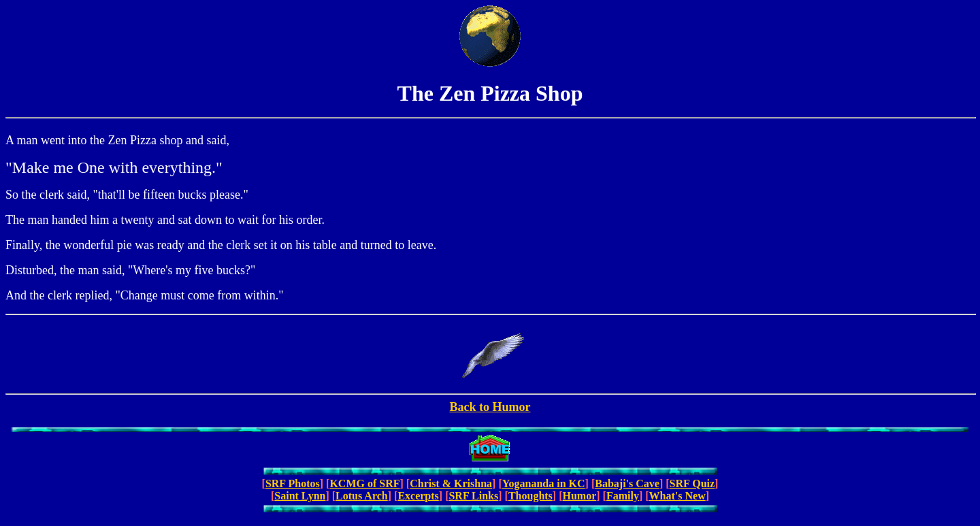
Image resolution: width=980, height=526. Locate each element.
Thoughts (530, 496)
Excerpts (418, 496)
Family (623, 496)
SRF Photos (293, 483)
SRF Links (473, 496)
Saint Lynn (300, 496)
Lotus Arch (362, 496)
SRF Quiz (692, 483)
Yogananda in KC (544, 483)
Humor (579, 496)
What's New (677, 496)
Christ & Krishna (451, 483)
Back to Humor (490, 407)
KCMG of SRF (364, 483)
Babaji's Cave (627, 483)
